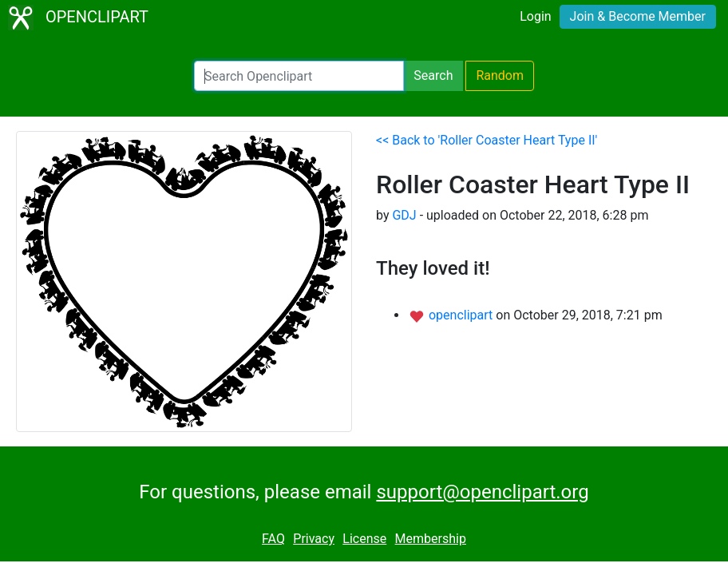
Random (500, 75)
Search (433, 75)
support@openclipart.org (482, 492)
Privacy (314, 539)
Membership (431, 539)
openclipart (462, 315)
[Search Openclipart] (299, 76)
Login (535, 16)
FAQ (273, 539)
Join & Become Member (638, 16)
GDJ (404, 215)
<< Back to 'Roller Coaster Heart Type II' (487, 140)
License (364, 539)
